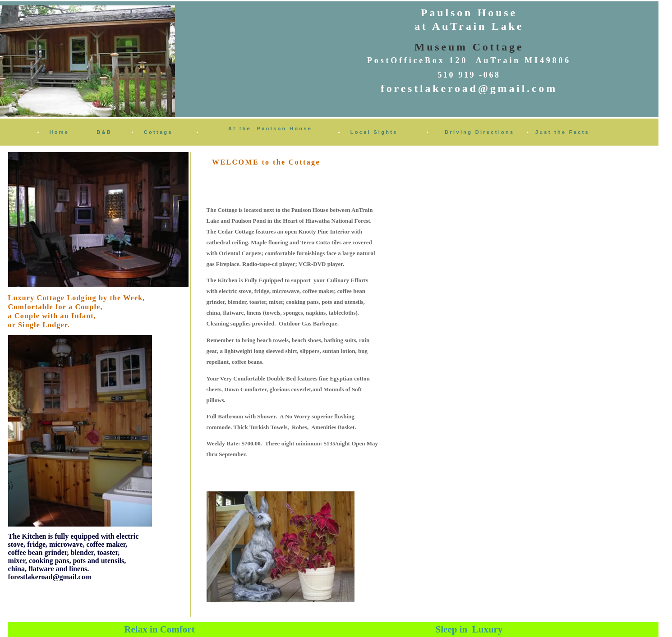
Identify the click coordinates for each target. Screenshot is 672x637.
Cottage (158, 132)
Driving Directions (479, 132)
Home (60, 132)
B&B (104, 132)
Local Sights (374, 132)
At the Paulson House (270, 128)
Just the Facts (562, 132)
